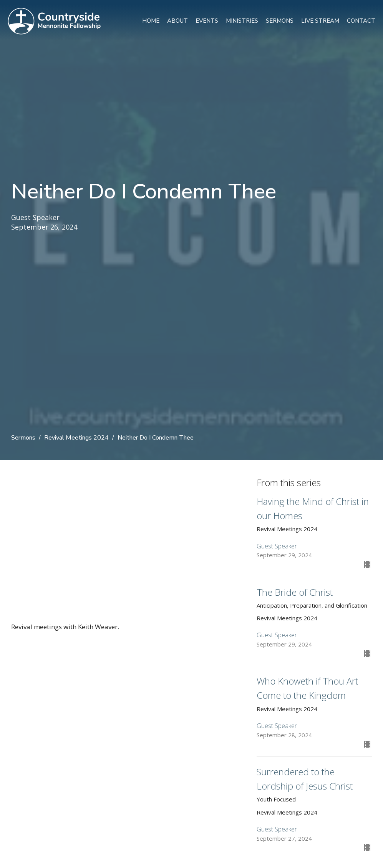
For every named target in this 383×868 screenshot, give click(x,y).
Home (151, 21)
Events (207, 21)
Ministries (242, 21)
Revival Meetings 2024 (76, 438)
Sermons (280, 21)
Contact (361, 21)
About (177, 21)
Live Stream (320, 21)
